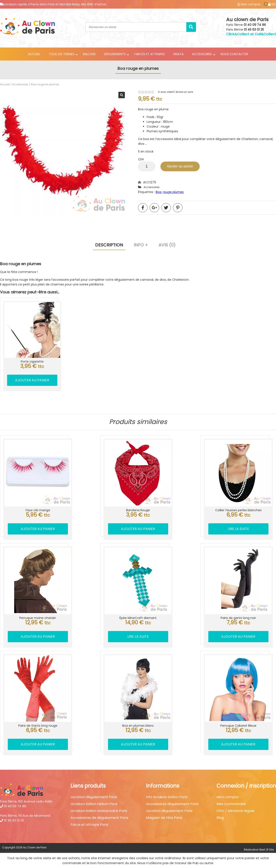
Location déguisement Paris (94, 797)
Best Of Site (267, 850)
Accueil (34, 54)
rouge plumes (173, 192)
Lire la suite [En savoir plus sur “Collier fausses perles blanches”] (238, 529)
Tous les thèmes (62, 54)
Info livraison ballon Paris (167, 797)
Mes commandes (231, 804)
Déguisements (115, 54)
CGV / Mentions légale (235, 811)
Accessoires (202, 54)
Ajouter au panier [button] (32, 380)
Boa (158, 192)
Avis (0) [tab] (167, 245)
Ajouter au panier (180, 166)
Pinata (178, 54)
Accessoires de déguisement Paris (99, 818)
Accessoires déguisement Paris (172, 804)
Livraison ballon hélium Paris (94, 804)
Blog (220, 818)
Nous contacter (234, 54)
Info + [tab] (141, 245)
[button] (122, 95)
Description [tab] (109, 245)
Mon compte (227, 797)
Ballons (89, 54)
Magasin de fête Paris (164, 818)
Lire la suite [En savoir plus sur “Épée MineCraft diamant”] (138, 637)
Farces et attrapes (150, 54)
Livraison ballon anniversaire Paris (99, 811)
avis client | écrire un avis (176, 92)
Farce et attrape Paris (89, 825)
